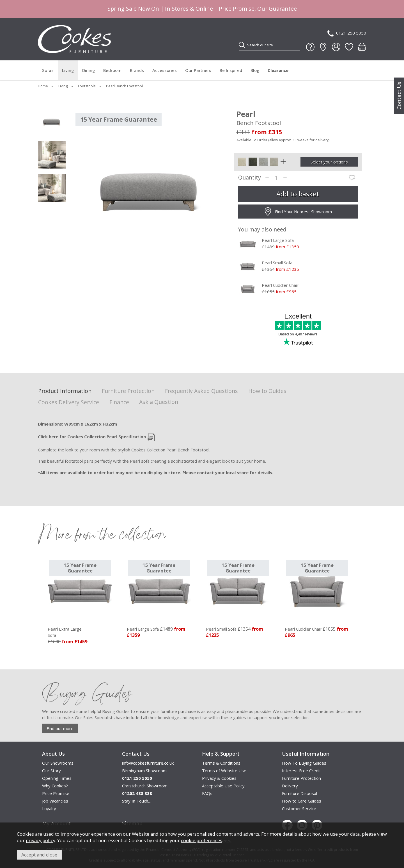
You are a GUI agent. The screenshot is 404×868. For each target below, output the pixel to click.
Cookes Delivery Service (69, 402)
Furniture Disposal (299, 793)
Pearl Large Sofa (278, 240)
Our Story (51, 771)
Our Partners (198, 70)
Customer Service (299, 808)
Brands (137, 70)
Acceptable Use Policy (223, 786)
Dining (89, 70)
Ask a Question (159, 402)
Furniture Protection (128, 391)
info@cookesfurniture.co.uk (148, 763)
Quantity (250, 178)
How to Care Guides (302, 801)
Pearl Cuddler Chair (280, 285)
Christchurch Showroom (145, 786)
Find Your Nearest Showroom (298, 212)
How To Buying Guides (304, 763)
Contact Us (399, 96)
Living (68, 70)
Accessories (165, 70)
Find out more (60, 728)
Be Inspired (231, 70)
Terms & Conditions (221, 763)
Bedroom (112, 70)
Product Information (65, 391)
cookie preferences (202, 840)
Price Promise (56, 793)
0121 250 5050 (347, 33)
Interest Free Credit (301, 771)
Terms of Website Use (224, 771)
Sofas (48, 70)
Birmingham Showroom (144, 771)
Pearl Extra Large (80, 632)
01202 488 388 (137, 793)
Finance (119, 402)
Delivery (290, 786)
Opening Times (57, 778)
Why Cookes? (55, 786)
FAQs (207, 793)
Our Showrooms (58, 763)
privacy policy (41, 840)
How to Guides (267, 391)
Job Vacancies (55, 801)
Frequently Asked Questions (201, 391)
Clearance (278, 70)
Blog (255, 70)
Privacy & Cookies (219, 778)
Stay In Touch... (136, 801)
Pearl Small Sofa (277, 263)
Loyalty (49, 808)
